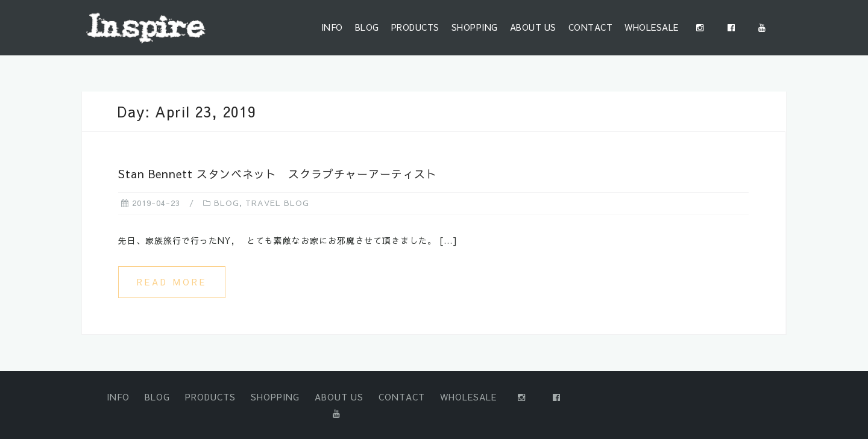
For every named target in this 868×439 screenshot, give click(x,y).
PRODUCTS (415, 27)
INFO (332, 27)
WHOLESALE (652, 27)
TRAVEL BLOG (277, 203)
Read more (172, 282)
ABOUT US (533, 27)
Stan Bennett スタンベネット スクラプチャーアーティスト (278, 174)
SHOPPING (475, 27)
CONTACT (591, 27)
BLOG (367, 27)
